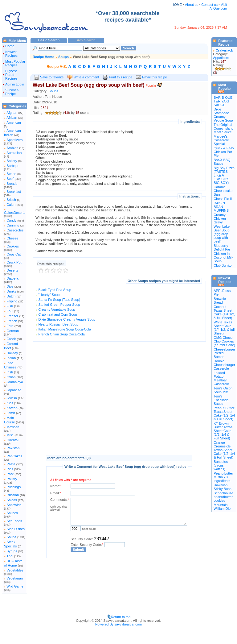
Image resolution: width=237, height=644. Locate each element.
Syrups (12, 551)
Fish (10, 306)
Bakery (12, 161)
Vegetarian (15, 578)
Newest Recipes (11, 54)
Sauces (12, 513)
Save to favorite (52, 77)
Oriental (12, 440)
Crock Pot (14, 262)
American (14, 123)
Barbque (13, 166)
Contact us (210, 5)
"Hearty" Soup (49, 295)
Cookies (13, 246)
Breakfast (14, 192)
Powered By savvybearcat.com (118, 624)
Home (10, 46)
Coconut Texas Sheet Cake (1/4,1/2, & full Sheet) (224, 312)
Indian (11, 358)
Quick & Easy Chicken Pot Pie (224, 152)
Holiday (12, 353)
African (12, 118)
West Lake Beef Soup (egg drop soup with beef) (222, 234)
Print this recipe (121, 77)
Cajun (11, 205)
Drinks (11, 291)
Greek (11, 339)
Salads (12, 500)
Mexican (13, 427)
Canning (13, 225)
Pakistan (13, 448)
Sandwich (14, 505)
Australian (14, 153)
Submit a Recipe (12, 92)
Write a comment (86, 77)
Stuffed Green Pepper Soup (59, 305)
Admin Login (15, 84)
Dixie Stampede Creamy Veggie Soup (67, 319)
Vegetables (15, 570)
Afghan (12, 113)
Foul (10, 311)
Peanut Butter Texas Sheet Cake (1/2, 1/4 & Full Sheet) (224, 413)
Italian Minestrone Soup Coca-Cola (65, 329)
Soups (11, 537)
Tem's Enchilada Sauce (221, 400)
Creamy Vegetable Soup (57, 310)
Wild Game (15, 586)
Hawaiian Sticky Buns (222, 487)
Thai (10, 556)
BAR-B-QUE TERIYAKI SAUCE (223, 101)
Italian (11, 377)
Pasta (11, 464)
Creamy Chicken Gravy (220, 218)
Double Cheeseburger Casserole (224, 365)
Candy (11, 220)
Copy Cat (14, 254)
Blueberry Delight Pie (222, 247)
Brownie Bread (220, 301)
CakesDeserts (15, 213)
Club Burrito (223, 265)
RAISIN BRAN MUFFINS (221, 207)
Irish (10, 372)
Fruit (10, 326)
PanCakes (14, 456)
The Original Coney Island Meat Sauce (223, 128)
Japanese (14, 390)
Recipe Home (43, 57)
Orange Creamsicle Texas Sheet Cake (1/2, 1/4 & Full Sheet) (224, 450)
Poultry (12, 479)
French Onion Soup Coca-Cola (61, 334)
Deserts (12, 270)
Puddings (14, 487)
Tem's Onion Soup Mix (223, 390)
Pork (10, 474)
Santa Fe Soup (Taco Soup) (59, 300)
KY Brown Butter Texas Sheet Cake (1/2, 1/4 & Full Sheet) (223, 431)
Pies (10, 469)
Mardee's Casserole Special (221, 140)
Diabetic (13, 278)
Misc (10, 435)
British (11, 200)
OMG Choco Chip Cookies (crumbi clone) (224, 341)
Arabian (12, 148)
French (12, 321)
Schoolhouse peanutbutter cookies (223, 497)
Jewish (12, 398)
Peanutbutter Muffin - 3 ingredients (223, 477)
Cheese (12, 238)
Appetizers (14, 140)
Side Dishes (16, 529)
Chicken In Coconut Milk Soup (223, 257)
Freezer (12, 316)
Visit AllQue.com (218, 6)
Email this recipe (155, 77)
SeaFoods (14, 521)
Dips (10, 286)
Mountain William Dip (222, 507)
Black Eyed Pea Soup (55, 290)
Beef (10, 179)
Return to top (121, 617)
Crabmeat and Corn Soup (57, 314)
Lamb (11, 413)
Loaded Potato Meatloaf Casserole (221, 378)
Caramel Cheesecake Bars (223, 191)
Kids (10, 403)
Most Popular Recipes (15, 63)
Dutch (11, 296)
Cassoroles (15, 230)
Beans (11, 174)
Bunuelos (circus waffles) (221, 465)
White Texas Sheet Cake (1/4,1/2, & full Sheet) (224, 328)
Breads (12, 184)
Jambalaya (15, 382)
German (13, 331)
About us (192, 5)
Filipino (12, 301)
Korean (12, 408)
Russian (13, 495)
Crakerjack (224, 50)
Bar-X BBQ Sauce (222, 162)
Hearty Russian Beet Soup (58, 324)
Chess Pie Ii (223, 199)
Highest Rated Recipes (11, 75)
